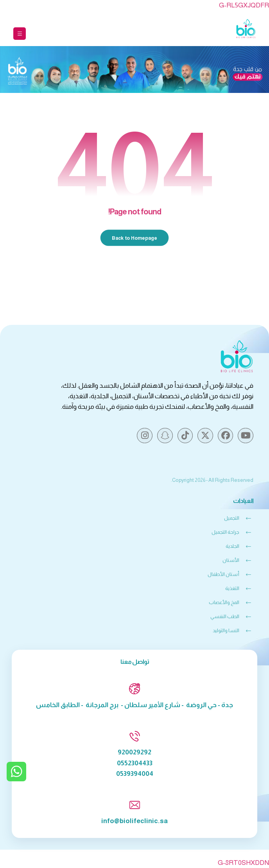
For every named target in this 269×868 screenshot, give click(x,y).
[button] (20, 34)
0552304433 (135, 763)
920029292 (134, 752)
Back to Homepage (135, 237)
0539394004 (135, 774)
